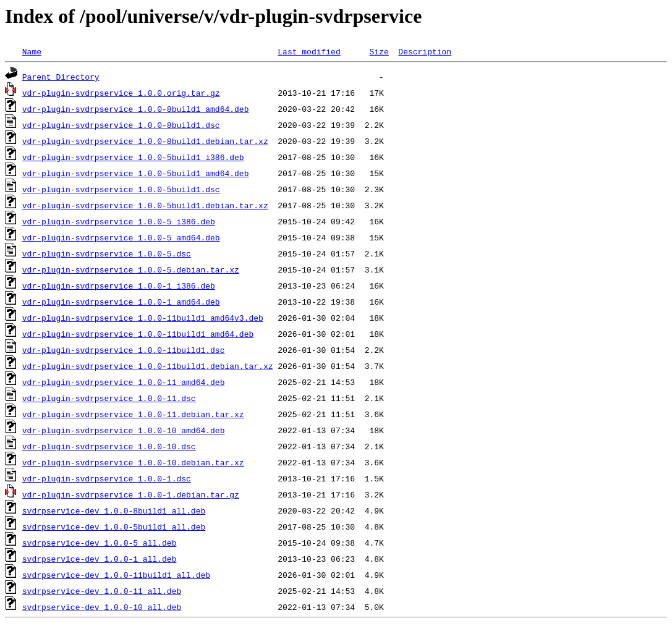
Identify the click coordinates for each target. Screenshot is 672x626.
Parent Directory (61, 77)
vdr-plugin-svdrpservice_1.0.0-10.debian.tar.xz (133, 462)
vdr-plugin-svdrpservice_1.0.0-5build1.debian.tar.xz (145, 205)
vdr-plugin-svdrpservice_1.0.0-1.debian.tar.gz (131, 494)
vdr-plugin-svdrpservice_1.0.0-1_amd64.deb (121, 302)
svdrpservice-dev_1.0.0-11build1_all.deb (116, 575)
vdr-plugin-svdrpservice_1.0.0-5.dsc (107, 253)
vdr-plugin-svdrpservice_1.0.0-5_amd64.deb (121, 237)
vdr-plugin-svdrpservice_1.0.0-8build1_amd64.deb (136, 109)
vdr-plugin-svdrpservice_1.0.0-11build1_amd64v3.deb (143, 318)
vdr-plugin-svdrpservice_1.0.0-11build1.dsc (124, 350)
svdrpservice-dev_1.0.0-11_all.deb (102, 591)
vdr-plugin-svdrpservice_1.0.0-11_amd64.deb (124, 382)
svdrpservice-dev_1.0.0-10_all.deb (102, 607)
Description (425, 51)
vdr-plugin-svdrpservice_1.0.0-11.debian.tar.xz (133, 414)
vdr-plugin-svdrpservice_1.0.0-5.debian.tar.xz (131, 269)
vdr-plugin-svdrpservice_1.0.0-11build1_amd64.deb (138, 334)
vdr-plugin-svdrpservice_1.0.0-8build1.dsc (121, 125)
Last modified (309, 51)
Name (32, 51)
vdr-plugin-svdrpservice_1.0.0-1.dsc (107, 478)
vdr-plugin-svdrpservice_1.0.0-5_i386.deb (119, 221)
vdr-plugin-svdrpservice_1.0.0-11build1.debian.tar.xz (148, 366)
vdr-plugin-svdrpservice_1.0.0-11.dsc (109, 398)
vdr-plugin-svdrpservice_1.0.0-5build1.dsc (121, 189)
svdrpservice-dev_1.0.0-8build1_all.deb (114, 510)
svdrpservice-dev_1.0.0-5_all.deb (100, 543)
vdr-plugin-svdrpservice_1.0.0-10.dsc (109, 446)
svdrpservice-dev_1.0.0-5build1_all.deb (114, 527)
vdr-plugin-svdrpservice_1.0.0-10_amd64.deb (124, 430)
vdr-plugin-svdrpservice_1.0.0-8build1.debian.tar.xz (145, 141)
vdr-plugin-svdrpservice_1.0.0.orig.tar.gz (121, 93)
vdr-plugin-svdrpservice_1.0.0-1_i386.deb (119, 286)
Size (379, 51)
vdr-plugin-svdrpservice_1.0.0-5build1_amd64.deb (136, 173)
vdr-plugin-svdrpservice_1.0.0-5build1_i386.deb (133, 157)
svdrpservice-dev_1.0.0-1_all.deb (100, 559)
